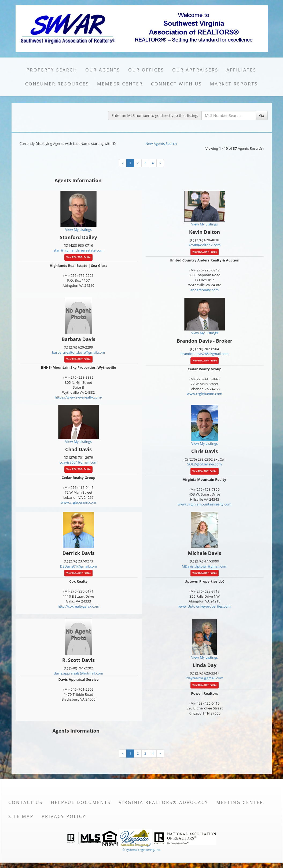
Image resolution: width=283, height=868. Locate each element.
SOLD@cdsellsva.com (205, 464)
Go (262, 115)
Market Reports (234, 84)
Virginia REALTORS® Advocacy (163, 802)
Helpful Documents (81, 802)
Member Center (120, 84)
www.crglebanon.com (205, 394)
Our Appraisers (195, 70)
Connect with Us (177, 84)
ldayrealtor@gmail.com (205, 678)
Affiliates (241, 70)
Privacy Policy (64, 816)
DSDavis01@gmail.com (78, 566)
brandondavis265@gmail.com (205, 354)
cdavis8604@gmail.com (78, 462)
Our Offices (146, 70)
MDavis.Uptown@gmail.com (205, 566)
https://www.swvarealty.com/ (78, 397)
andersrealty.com (205, 290)
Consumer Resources (57, 84)
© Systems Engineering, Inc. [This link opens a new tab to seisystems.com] (141, 850)
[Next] (160, 163)
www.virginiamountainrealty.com (204, 504)
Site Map (21, 816)
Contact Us (26, 802)
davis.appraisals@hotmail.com (79, 673)
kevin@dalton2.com (205, 245)
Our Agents (103, 70)
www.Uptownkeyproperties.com (205, 606)
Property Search (52, 70)
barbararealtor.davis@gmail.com (79, 352)
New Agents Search (161, 144)
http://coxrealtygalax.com (78, 606)
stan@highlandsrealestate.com (78, 250)
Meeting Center (240, 802)
